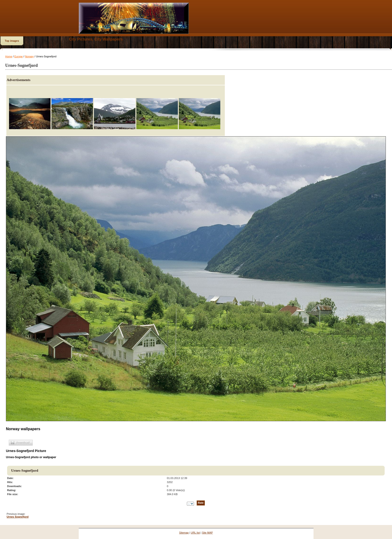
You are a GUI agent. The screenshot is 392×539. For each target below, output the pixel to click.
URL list (195, 533)
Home (9, 56)
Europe (19, 56)
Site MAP (208, 533)
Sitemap (184, 533)
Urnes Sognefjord (18, 517)
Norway (29, 56)
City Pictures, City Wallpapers (96, 39)
